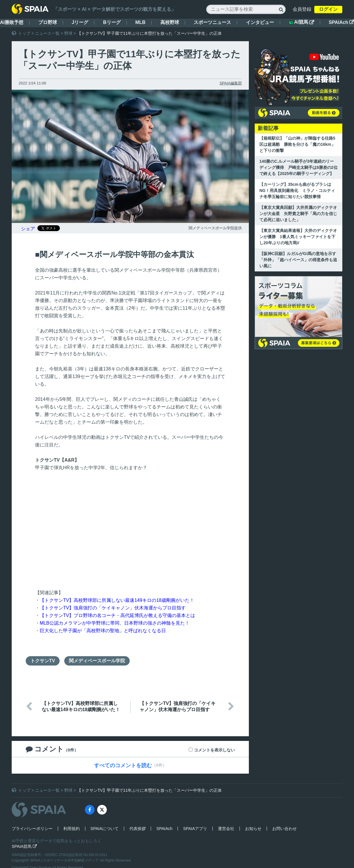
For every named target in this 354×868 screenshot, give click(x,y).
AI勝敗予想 (12, 22)
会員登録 (302, 9)
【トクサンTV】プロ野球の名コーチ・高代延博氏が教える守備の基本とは (117, 615)
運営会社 (226, 829)
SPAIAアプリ (195, 829)
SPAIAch (341, 22)
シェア (28, 229)
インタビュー (260, 22)
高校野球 (170, 22)
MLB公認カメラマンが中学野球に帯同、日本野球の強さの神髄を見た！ (115, 623)
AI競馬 (301, 22)
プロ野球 (48, 22)
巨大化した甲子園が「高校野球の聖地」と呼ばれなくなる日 (103, 631)
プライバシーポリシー (32, 829)
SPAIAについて (105, 829)
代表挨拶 (138, 829)
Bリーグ (112, 22)
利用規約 (72, 829)
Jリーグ (80, 22)
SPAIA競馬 (24, 846)
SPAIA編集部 (231, 83)
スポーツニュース (212, 22)
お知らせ (253, 829)
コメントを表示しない (214, 750)
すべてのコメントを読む (123, 765)
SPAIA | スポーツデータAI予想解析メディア (65, 860)
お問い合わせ (284, 829)
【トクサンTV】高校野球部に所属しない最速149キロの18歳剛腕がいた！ (117, 600)
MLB (140, 22)
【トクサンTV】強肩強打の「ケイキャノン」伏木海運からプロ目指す (113, 608)
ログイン (328, 9)
